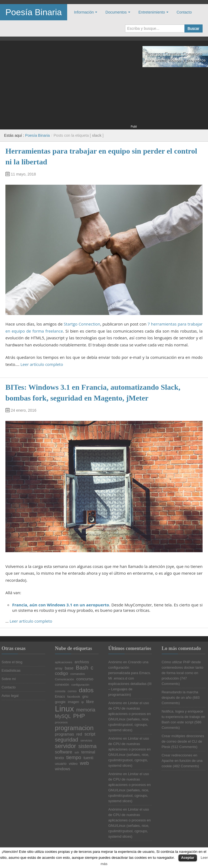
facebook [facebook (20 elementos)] (74, 697)
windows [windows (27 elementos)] (63, 769)
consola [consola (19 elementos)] (60, 691)
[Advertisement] (68, 86)
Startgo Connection (82, 324)
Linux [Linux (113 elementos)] (64, 709)
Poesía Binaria (34, 12)
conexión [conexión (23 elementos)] (62, 685)
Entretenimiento (152, 12)
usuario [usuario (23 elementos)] (61, 764)
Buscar (193, 28)
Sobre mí (9, 679)
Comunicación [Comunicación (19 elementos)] (65, 679)
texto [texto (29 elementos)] (59, 758)
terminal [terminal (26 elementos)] (88, 752)
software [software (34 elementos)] (64, 752)
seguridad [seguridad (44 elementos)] (67, 740)
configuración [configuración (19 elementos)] (80, 685)
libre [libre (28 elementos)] (90, 702)
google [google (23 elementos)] (60, 702)
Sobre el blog (12, 662)
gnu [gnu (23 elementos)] (85, 696)
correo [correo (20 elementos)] (72, 691)
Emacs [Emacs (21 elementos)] (60, 697)
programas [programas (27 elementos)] (64, 734)
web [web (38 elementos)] (84, 763)
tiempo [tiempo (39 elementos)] (74, 758)
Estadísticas (11, 670)
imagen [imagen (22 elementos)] (74, 702)
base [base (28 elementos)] (69, 668)
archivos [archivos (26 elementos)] (82, 662)
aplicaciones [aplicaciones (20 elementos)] (64, 662)
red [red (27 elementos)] (79, 734)
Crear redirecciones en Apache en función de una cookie (182, 761)
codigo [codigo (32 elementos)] (61, 673)
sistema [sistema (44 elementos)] (87, 746)
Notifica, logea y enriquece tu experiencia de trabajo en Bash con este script (183, 717)
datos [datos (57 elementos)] (86, 690)
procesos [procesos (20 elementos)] (61, 722)
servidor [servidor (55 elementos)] (66, 746)
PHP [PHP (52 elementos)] (79, 716)
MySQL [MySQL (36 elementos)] (63, 717)
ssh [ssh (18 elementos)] (77, 752)
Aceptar (188, 858)
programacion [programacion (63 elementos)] (74, 728)
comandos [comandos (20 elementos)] (78, 674)
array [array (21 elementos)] (59, 668)
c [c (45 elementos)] (92, 668)
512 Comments (184, 747)
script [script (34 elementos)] (90, 734)
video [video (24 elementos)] (73, 764)
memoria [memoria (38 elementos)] (86, 710)
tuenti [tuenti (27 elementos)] (88, 758)
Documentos (116, 12)
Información (84, 12)
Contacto (184, 12)
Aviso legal (10, 696)
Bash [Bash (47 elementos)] (82, 668)
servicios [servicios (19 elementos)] (86, 741)
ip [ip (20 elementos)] (82, 702)
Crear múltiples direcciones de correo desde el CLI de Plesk (183, 741)
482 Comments (186, 766)
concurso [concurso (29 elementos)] (85, 679)
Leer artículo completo (42, 364)
